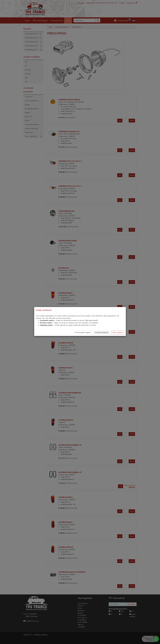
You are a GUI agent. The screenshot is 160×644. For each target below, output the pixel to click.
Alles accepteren (118, 332)
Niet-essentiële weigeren (83, 332)
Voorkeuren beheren (102, 332)
